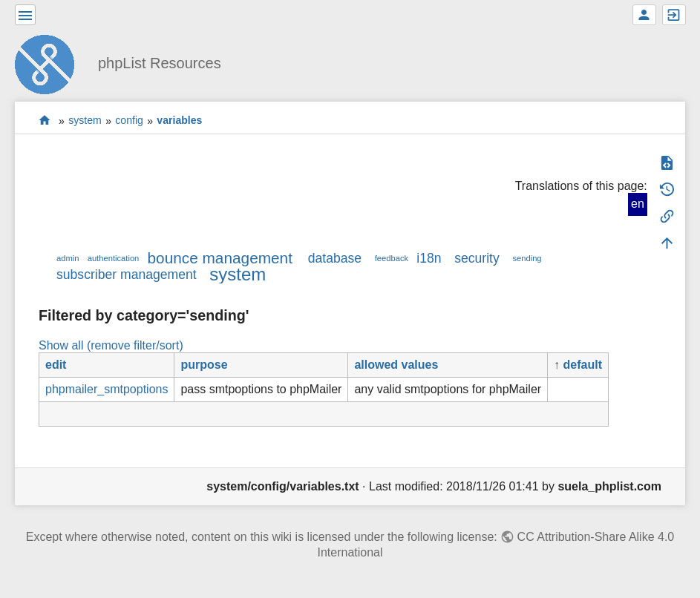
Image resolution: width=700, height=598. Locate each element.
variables (179, 121)
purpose (204, 365)
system (85, 121)
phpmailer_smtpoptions (107, 389)
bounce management (220, 258)
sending (527, 258)
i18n (429, 258)
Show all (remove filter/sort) (111, 345)
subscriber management (127, 275)
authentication (114, 258)
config (129, 121)
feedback (392, 258)
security (477, 258)
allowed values (396, 365)
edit (56, 365)
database (335, 258)
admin (68, 258)
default (583, 365)
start (45, 121)
